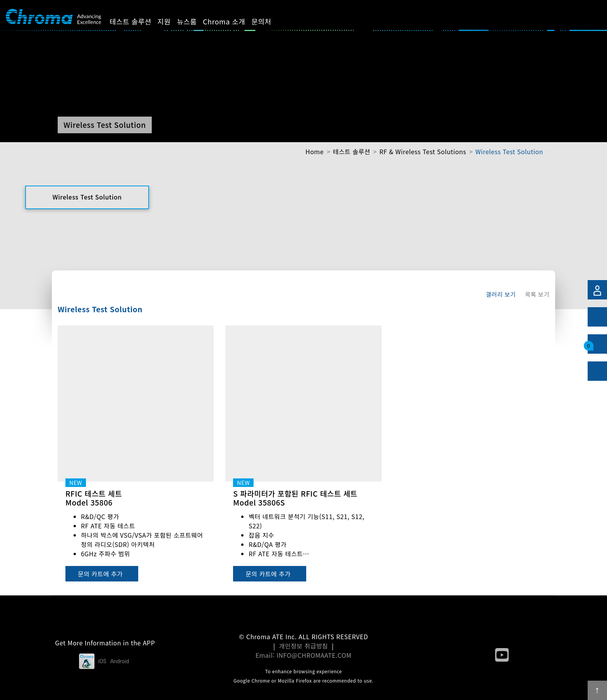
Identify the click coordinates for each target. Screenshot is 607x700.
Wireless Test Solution (509, 151)
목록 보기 (537, 294)
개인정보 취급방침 (304, 646)
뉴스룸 (193, 21)
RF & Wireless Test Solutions (423, 151)
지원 (171, 21)
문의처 (268, 21)
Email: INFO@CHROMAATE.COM (303, 655)
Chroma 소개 (231, 21)
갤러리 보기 (501, 294)
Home (315, 151)
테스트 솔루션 (137, 21)
